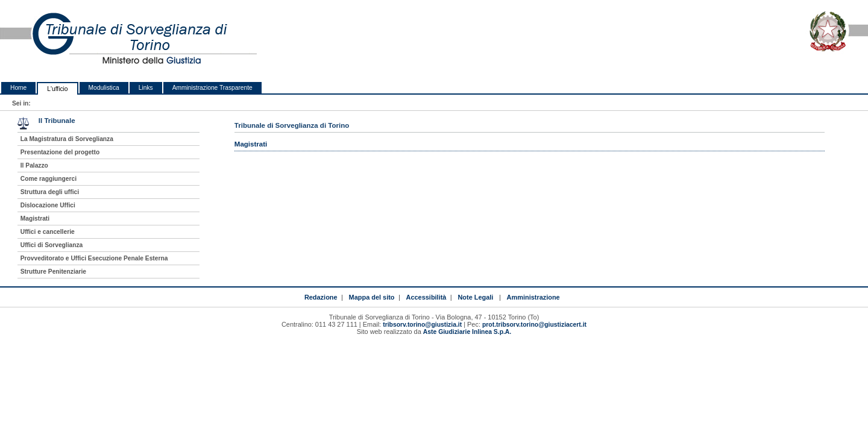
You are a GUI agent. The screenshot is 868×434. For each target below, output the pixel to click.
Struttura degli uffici (50, 192)
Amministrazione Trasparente (212, 88)
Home (18, 88)
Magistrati (35, 219)
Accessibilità (426, 297)
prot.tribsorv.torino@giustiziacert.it (534, 325)
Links (146, 88)
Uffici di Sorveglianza (52, 245)
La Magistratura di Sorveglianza (67, 139)
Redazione (321, 297)
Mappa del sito (372, 297)
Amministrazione (533, 297)
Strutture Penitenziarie (53, 272)
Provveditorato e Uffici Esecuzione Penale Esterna (94, 258)
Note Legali (475, 297)
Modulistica (104, 88)
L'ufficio (57, 89)
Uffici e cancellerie (48, 232)
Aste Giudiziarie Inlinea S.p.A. (467, 332)
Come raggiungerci (49, 179)
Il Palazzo (34, 165)
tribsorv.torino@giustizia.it (422, 325)
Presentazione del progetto (60, 152)
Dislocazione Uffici (48, 205)
